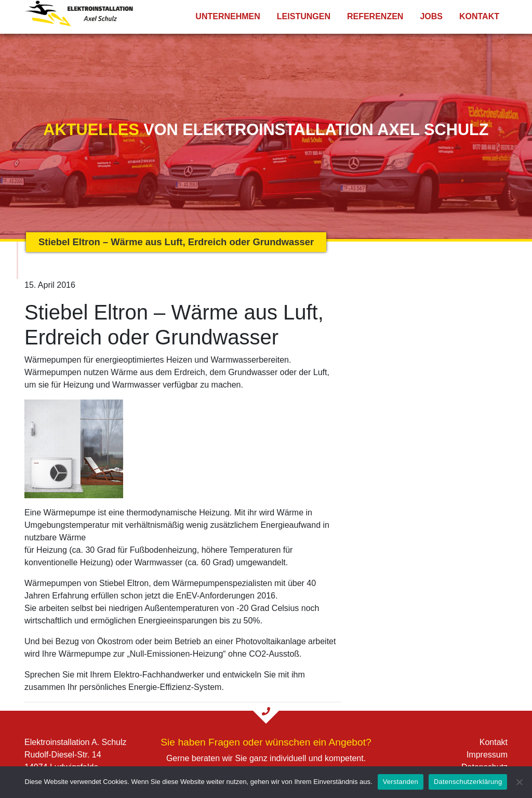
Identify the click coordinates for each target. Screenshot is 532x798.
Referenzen (375, 16)
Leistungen (304, 16)
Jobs (431, 16)
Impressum (487, 755)
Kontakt (479, 16)
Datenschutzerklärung (468, 782)
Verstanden (401, 782)
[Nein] (519, 782)
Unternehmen (228, 16)
